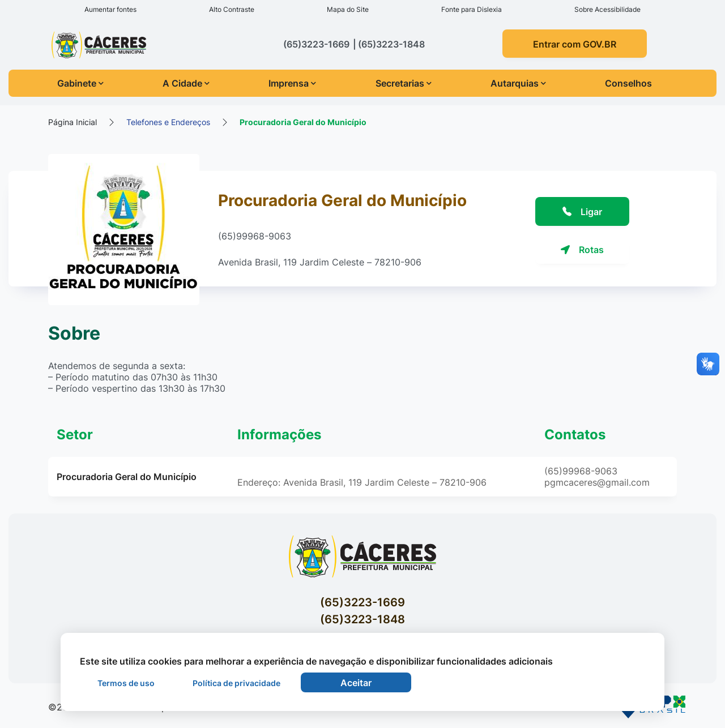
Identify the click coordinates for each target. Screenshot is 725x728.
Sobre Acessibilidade (607, 9)
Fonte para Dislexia (472, 9)
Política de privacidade (236, 683)
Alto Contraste (232, 9)
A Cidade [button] (186, 83)
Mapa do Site (348, 9)
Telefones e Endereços (168, 122)
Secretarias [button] (404, 83)
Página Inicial (72, 122)
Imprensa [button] (292, 83)
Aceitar (356, 683)
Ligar (582, 212)
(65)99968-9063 (255, 236)
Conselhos (628, 83)
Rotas (582, 250)
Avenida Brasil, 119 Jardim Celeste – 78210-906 (320, 262)
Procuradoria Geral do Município (303, 122)
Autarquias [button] (518, 83)
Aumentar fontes (110, 9)
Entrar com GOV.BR (575, 44)
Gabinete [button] (80, 83)
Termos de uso (126, 683)
